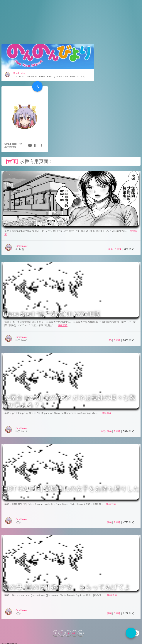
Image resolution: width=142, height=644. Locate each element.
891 (74, 591)
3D (110, 298)
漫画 (111, 207)
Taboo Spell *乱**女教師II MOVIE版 (51, 271)
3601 (110, 636)
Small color (19, 102)
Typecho (114, 628)
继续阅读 (63, 283)
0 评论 (119, 207)
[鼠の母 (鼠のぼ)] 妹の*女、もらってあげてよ (66, 545)
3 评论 (117, 389)
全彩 (103, 389)
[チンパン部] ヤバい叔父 (36, 180)
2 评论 (117, 298)
